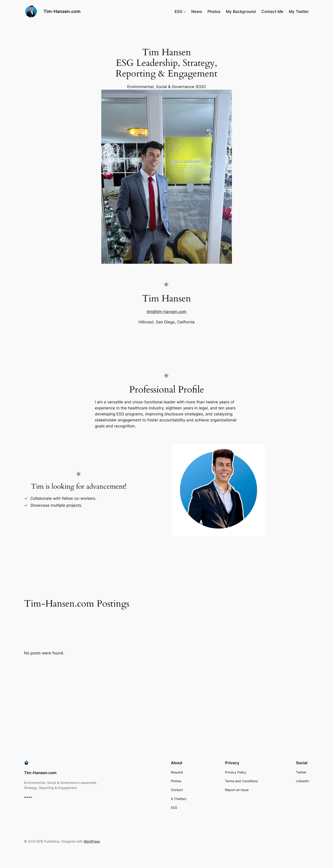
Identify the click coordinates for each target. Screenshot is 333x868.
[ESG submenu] (185, 12)
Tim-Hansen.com (62, 11)
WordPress (92, 841)
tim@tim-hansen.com (166, 312)
